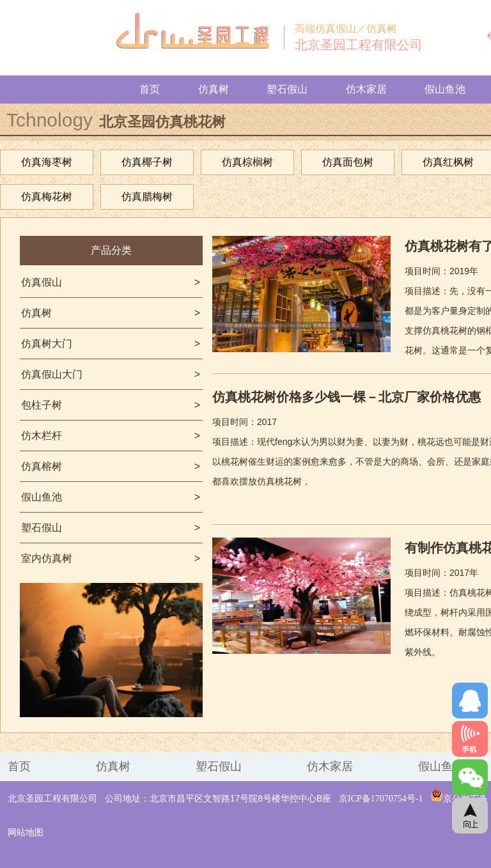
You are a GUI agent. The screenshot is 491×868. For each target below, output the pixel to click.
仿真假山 (111, 282)
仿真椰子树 (147, 162)
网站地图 (26, 833)
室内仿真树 (111, 558)
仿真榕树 (111, 466)
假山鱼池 (445, 89)
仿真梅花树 (47, 197)
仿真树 (214, 89)
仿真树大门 (111, 344)
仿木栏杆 (111, 436)
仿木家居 (366, 89)
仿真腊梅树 (147, 197)
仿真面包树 (348, 162)
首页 (150, 89)
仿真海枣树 (47, 162)
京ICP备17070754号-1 (381, 799)
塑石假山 (287, 89)
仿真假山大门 (111, 374)
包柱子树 (111, 405)
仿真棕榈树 (247, 162)
